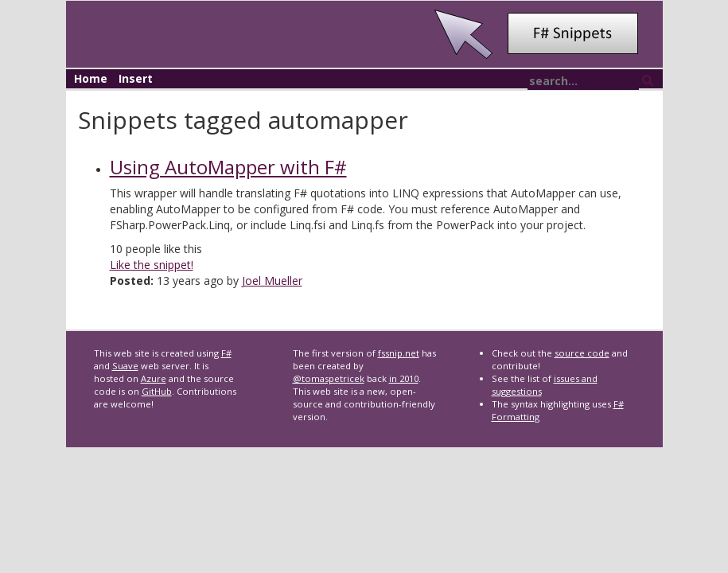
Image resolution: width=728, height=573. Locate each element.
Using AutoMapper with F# (228, 167)
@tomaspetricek (329, 378)
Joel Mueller (272, 281)
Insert (136, 78)
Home (91, 78)
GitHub (157, 391)
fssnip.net (399, 353)
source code (582, 353)
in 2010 (404, 378)
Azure (154, 378)
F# (226, 353)
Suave (125, 366)
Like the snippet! (152, 265)
